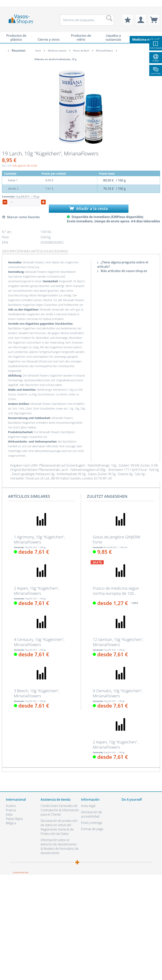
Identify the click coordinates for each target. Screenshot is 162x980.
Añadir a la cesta (89, 209)
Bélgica (11, 823)
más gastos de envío (25, 165)
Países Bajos (14, 819)
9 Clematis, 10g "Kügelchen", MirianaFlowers (118, 693)
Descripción (13, 251)
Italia (9, 814)
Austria (11, 806)
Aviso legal (88, 806)
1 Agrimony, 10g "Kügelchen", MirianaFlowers (40, 540)
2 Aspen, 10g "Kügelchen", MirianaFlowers (37, 591)
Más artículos (36, 251)
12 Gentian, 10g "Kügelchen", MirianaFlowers (118, 642)
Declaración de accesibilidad (91, 814)
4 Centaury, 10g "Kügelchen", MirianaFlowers (39, 642)
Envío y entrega (91, 823)
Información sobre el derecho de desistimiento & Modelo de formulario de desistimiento (60, 846)
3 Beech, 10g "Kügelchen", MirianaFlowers (37, 693)
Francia (11, 810)
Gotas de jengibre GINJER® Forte (117, 540)
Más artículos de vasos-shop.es (122, 271)
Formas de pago (92, 829)
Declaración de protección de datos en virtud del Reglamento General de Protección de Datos (59, 827)
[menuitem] (8, 3)
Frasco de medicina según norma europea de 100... (116, 591)
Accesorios (58, 251)
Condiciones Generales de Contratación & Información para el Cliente (60, 810)
